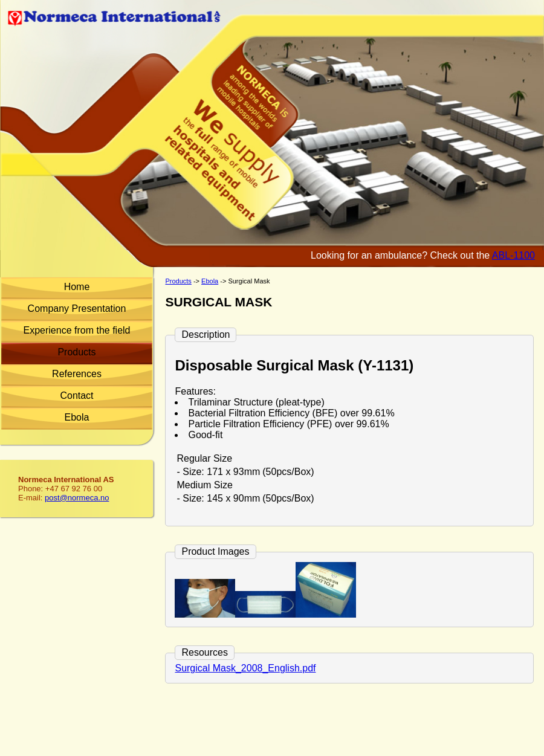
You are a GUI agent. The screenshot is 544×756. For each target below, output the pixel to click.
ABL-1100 (513, 255)
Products (76, 352)
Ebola (77, 417)
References (77, 374)
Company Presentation (77, 309)
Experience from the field (77, 330)
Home (77, 287)
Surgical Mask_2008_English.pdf (245, 668)
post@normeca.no (77, 498)
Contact (76, 396)
